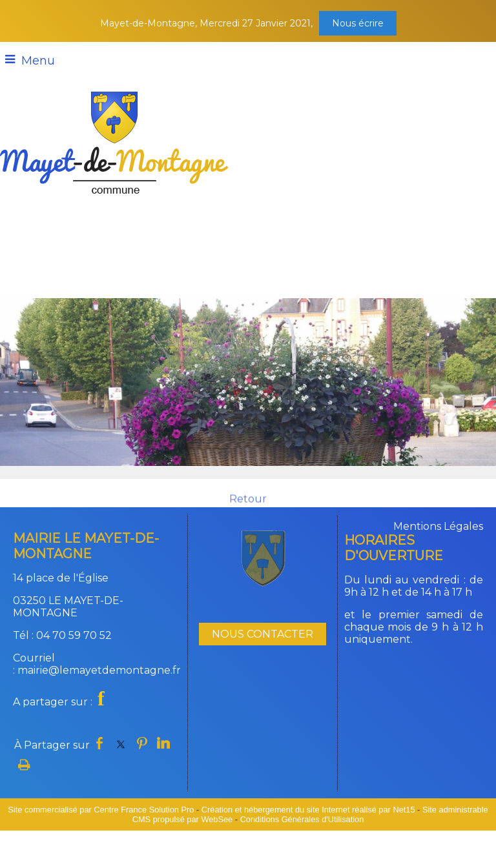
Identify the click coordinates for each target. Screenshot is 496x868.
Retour (248, 505)
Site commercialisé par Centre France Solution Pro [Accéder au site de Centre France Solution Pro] (101, 810)
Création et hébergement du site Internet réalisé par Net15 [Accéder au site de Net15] (308, 810)
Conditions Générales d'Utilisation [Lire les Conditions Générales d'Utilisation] (302, 819)
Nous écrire (358, 23)
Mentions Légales (438, 526)
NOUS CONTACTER (263, 634)
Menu (38, 61)
